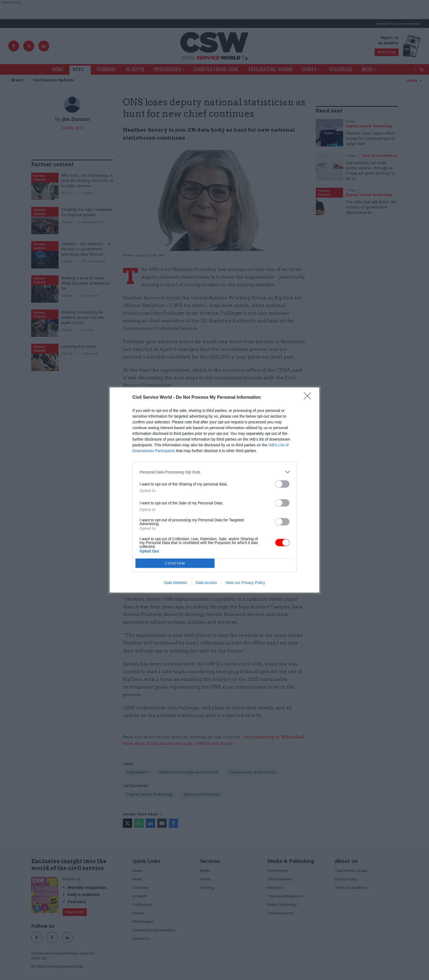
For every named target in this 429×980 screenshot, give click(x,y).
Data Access (206, 583)
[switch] (282, 484)
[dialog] (215, 490)
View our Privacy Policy (245, 583)
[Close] (309, 398)
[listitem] (215, 472)
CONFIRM (175, 563)
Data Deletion (176, 583)
